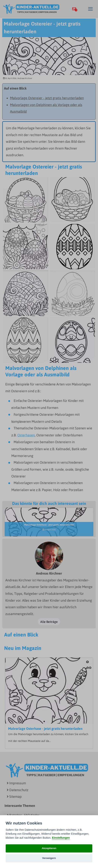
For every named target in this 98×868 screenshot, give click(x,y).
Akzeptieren (49, 848)
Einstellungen (61, 838)
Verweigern (49, 858)
